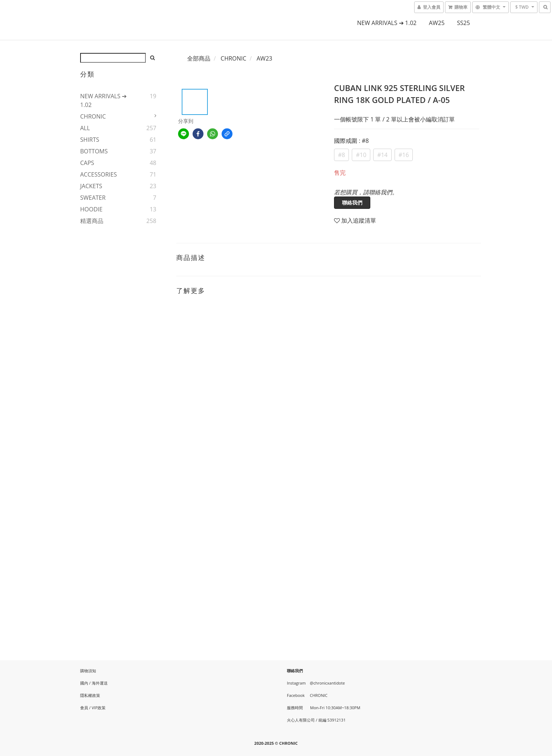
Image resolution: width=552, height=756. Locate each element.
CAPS (87, 163)
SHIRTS (90, 140)
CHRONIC (93, 116)
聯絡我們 (352, 203)
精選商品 (92, 221)
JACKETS (91, 186)
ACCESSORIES (98, 174)
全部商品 (199, 58)
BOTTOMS (94, 151)
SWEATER (93, 198)
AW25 (437, 23)
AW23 (264, 58)
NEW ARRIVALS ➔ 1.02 (387, 23)
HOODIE (91, 209)
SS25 (464, 23)
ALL (85, 128)
